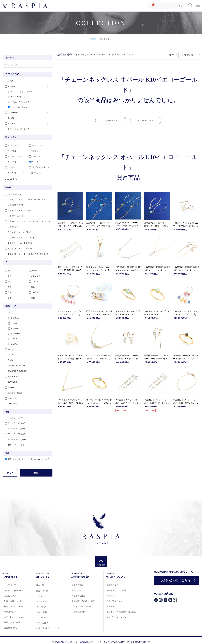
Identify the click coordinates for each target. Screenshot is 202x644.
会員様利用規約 (78, 609)
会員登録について (12, 625)
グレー (32, 269)
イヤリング (10, 124)
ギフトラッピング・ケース (16, 129)
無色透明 (33, 290)
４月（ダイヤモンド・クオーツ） (19, 210)
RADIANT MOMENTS (14, 364)
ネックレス (10, 86)
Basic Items (10, 396)
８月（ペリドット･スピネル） (18, 231)
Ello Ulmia (12, 316)
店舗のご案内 (113, 582)
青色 (7, 285)
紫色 (7, 296)
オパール (33, 162)
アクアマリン (35, 146)
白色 (7, 290)
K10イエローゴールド (14, 456)
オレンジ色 (34, 274)
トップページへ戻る (146, 121)
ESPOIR (9, 385)
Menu (198, 4)
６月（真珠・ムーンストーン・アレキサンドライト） (27, 220)
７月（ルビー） (12, 226)
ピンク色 (33, 280)
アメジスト (10, 151)
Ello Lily (11, 321)
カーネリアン (35, 172)
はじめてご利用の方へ (14, 587)
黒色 (7, 269)
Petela (8, 359)
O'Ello (8, 311)
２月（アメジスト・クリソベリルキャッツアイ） (25, 199)
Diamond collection (13, 390)
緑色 (31, 285)
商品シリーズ (42, 588)
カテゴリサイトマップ (116, 614)
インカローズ (35, 156)
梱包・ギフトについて (14, 603)
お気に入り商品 (78, 593)
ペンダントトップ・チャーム (20, 92)
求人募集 (111, 603)
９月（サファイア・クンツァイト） (20, 236)
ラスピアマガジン (115, 598)
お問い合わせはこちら (176, 577)
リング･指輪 (11, 113)
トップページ (10, 582)
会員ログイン (77, 587)
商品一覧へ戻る (111, 121)
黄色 (31, 296)
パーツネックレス (15, 97)
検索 (36, 470)
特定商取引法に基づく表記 (83, 598)
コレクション (106, 39)
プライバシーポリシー (81, 603)
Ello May (12, 343)
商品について (10, 609)
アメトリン (34, 151)
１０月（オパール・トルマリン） (19, 242)
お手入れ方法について (14, 614)
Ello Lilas (12, 327)
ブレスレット (11, 118)
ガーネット (10, 172)
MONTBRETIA (12, 374)
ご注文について (11, 593)
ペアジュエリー (43, 620)
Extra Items (10, 401)
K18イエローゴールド (38, 456)
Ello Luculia (13, 332)
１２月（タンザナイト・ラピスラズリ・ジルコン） (26, 252)
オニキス (9, 167)
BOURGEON (11, 380)
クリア (10, 470)
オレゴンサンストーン (38, 167)
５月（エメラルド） (14, 215)
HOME (93, 39)
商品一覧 (40, 582)
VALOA (9, 348)
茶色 (7, 274)
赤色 (7, 280)
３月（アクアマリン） (15, 205)
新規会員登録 (77, 582)
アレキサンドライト (14, 156)
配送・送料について (13, 598)
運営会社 (111, 593)
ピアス (8, 81)
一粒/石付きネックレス (18, 102)
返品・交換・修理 (12, 619)
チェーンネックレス (16, 108)
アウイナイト (11, 146)
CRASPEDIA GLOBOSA (15, 369)
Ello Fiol (11, 337)
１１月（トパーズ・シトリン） (18, 247)
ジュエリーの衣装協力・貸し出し (121, 609)
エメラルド (10, 162)
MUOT (8, 353)
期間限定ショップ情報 (116, 587)
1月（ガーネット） (13, 194)
